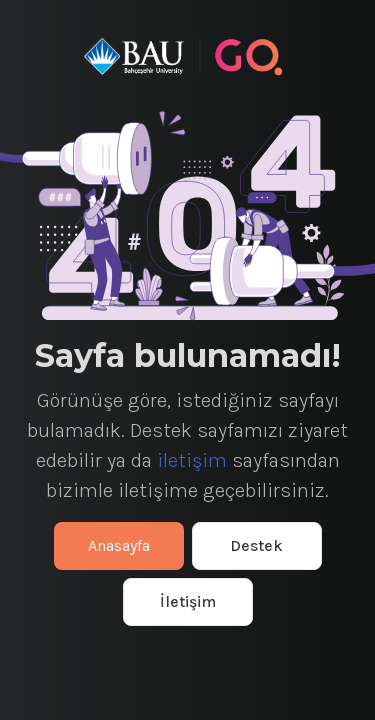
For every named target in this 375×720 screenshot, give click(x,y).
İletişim (188, 601)
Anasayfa (119, 545)
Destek (256, 545)
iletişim (192, 460)
